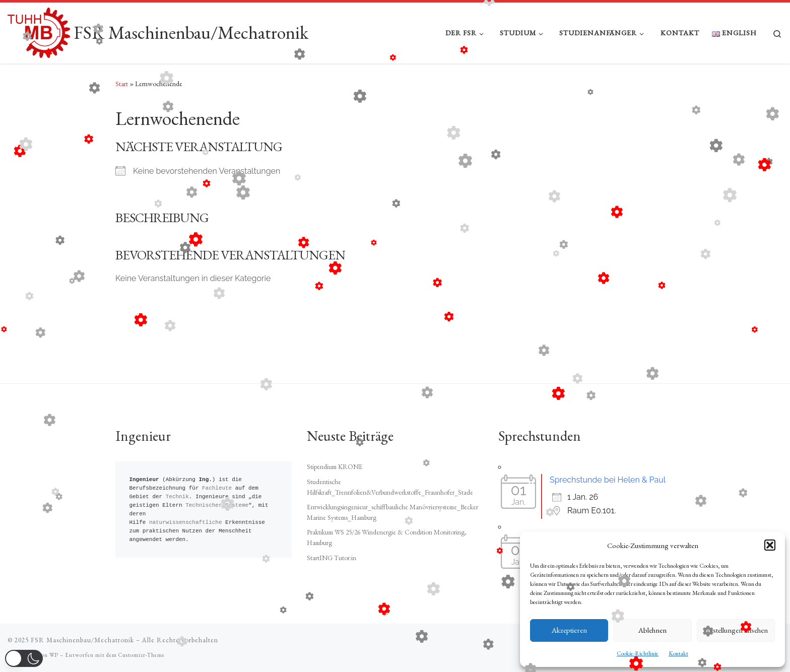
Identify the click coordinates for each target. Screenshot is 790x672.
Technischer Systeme (217, 506)
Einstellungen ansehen (736, 630)
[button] (770, 545)
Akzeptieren (569, 630)
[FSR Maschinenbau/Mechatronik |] (39, 30)
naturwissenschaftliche (186, 523)
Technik (177, 497)
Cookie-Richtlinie (638, 653)
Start (122, 84)
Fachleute (217, 488)
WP (54, 655)
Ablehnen (652, 630)
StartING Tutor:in (332, 558)
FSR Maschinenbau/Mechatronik (82, 640)
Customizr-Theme (142, 655)
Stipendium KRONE (335, 466)
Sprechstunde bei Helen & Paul (608, 480)
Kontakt (678, 653)
